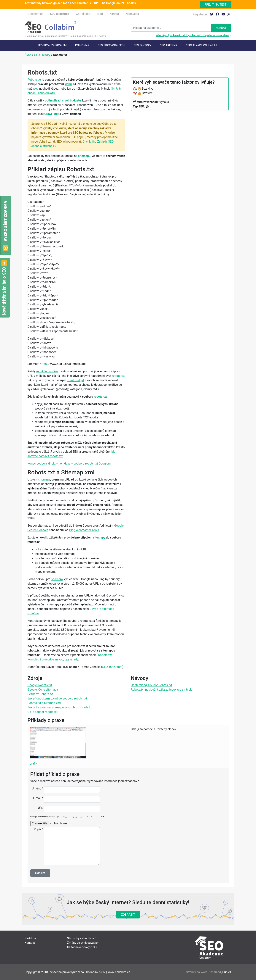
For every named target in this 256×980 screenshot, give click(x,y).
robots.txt (118, 376)
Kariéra (114, 14)
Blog (100, 14)
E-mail (38, 798)
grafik (34, 764)
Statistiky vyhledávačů (82, 938)
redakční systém (47, 371)
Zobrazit (128, 915)
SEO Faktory (42, 55)
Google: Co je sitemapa (43, 690)
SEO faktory (143, 45)
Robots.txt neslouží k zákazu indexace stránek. (162, 690)
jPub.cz (226, 972)
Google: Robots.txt (40, 685)
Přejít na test (216, 5)
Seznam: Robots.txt (40, 694)
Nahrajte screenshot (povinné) (67, 817)
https (43, 364)
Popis (38, 829)
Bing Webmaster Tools (84, 530)
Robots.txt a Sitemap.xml (44, 703)
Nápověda (132, 14)
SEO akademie (60, 14)
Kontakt (30, 943)
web (36, 89)
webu (68, 84)
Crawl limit (51, 114)
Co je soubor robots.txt (43, 712)
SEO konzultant (112, 667)
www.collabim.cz (119, 972)
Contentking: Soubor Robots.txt (152, 685)
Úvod (28, 55)
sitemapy (44, 479)
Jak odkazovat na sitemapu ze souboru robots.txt (60, 707)
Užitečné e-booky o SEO (83, 947)
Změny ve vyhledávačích (83, 943)
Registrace (200, 14)
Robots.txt (34, 80)
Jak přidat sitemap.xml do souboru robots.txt (57, 698)
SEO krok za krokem (52, 45)
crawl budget (75, 380)
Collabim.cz (35, 14)
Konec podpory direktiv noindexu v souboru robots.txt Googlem (69, 464)
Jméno (38, 788)
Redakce (30, 938)
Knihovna (82, 45)
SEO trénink (169, 45)
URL (41, 808)
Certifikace (83, 14)
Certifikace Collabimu (202, 45)
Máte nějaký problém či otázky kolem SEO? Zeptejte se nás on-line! (194, 35)
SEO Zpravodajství (111, 45)
